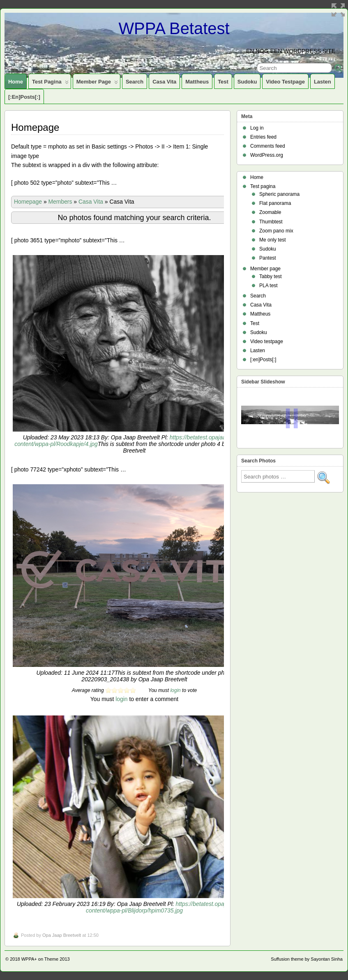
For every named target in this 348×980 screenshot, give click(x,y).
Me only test (273, 240)
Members (60, 202)
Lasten (323, 82)
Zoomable (270, 212)
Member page (97, 84)
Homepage (28, 202)
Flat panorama (275, 203)
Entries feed (263, 137)
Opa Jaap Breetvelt (62, 935)
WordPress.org (267, 155)
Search (135, 82)
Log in (257, 128)
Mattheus (197, 82)
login (175, 690)
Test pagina (50, 84)
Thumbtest (271, 222)
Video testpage (285, 82)
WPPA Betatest (174, 28)
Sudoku (247, 82)
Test (223, 82)
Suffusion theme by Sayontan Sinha (307, 959)
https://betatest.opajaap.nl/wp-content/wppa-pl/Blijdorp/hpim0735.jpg (169, 907)
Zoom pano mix (276, 231)
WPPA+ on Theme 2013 (46, 959)
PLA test (268, 286)
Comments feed (268, 146)
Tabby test (271, 276)
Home (16, 82)
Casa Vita (164, 82)
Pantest (268, 258)
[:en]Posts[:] (24, 97)
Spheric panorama (279, 194)
